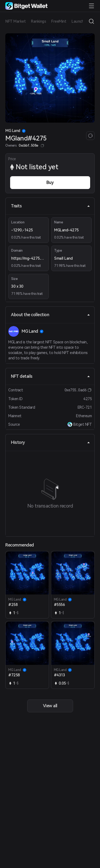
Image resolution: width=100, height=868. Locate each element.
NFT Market (15, 21)
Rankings (38, 21)
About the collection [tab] (51, 315)
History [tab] (51, 442)
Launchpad (81, 21)
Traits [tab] (51, 206)
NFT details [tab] (51, 376)
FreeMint (59, 21)
